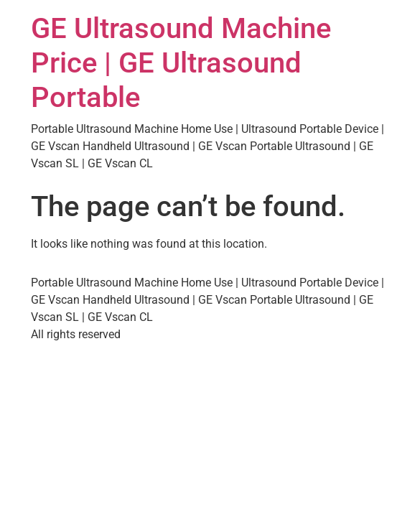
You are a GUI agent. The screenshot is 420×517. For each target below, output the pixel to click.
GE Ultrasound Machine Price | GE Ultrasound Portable (181, 63)
